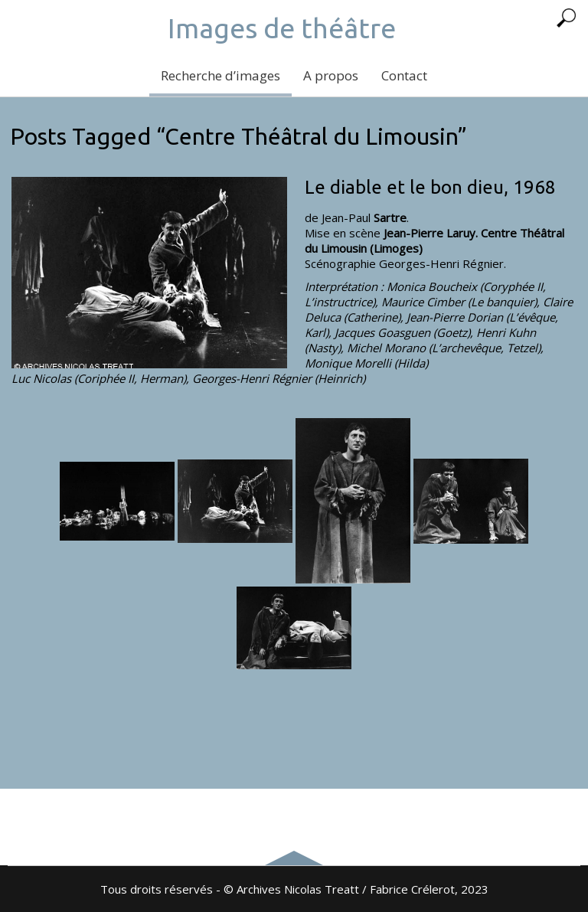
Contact (404, 75)
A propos (331, 75)
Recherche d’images (220, 75)
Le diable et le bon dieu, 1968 (430, 187)
